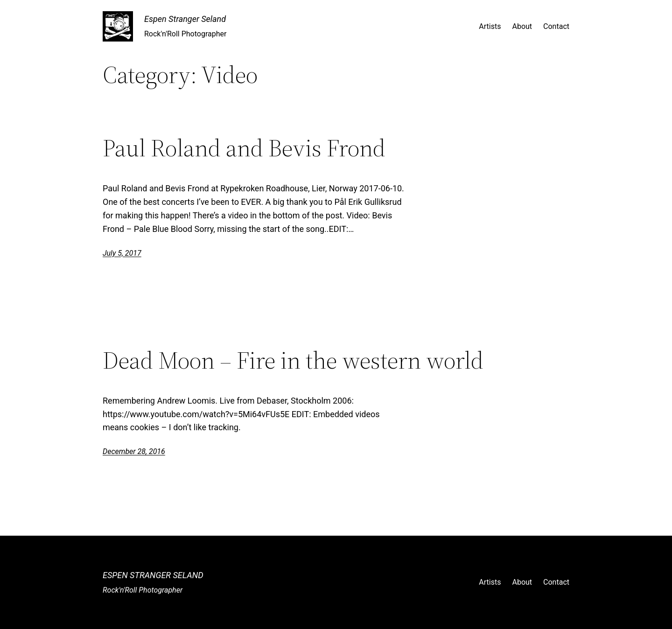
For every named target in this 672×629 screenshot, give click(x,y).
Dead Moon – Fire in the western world (293, 360)
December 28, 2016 (134, 451)
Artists (490, 26)
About (522, 26)
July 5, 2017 (122, 253)
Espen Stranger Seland (185, 19)
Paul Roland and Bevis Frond (244, 148)
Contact (556, 26)
